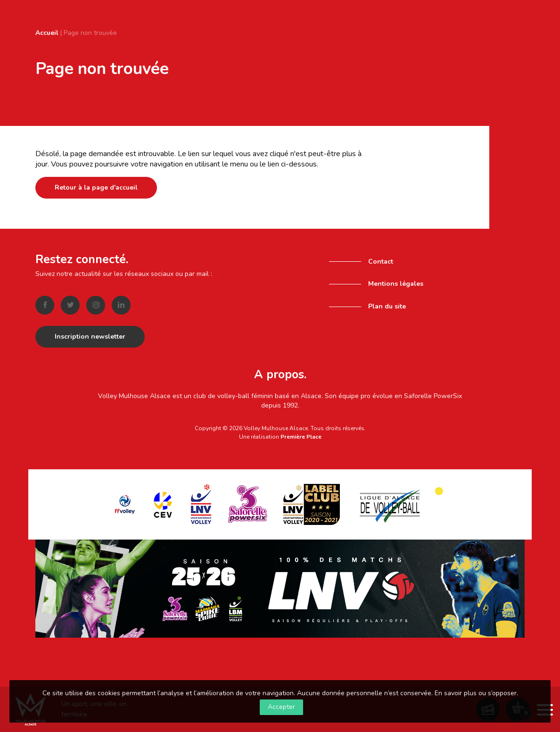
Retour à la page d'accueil (96, 187)
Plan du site (387, 306)
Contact (381, 262)
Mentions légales (396, 284)
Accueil (47, 33)
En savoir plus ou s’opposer (476, 693)
